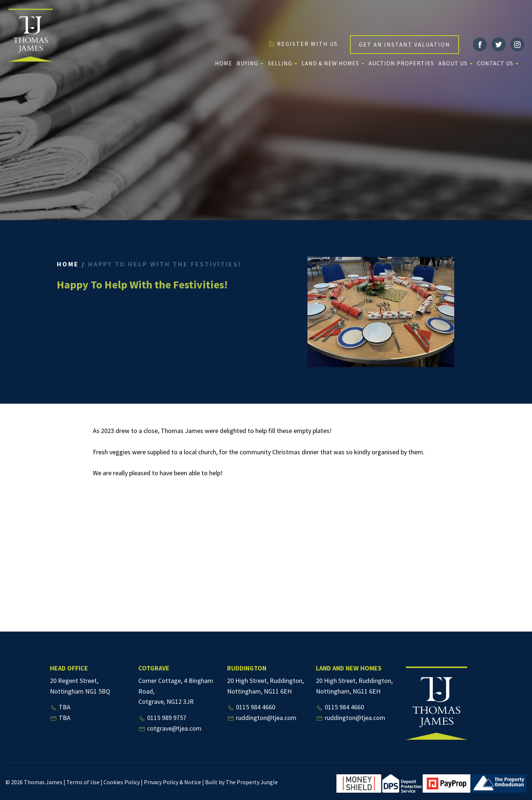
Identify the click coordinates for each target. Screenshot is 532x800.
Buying (250, 63)
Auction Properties (401, 63)
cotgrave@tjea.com (170, 728)
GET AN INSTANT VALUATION (405, 44)
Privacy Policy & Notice (172, 782)
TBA (60, 707)
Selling (283, 63)
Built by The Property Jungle (241, 782)
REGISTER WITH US (303, 44)
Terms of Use (83, 782)
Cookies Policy (122, 782)
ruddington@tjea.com (262, 718)
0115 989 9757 (162, 718)
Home (224, 63)
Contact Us (498, 63)
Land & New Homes (333, 63)
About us (456, 63)
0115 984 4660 (251, 707)
